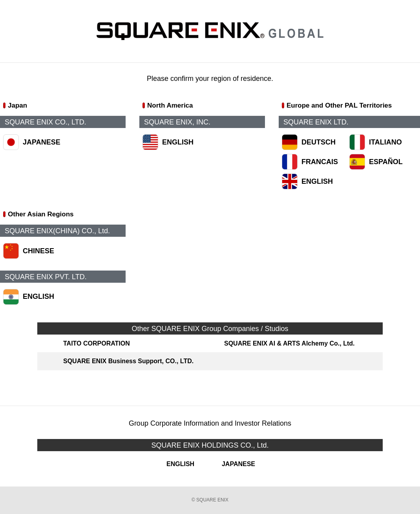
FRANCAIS (320, 162)
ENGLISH (178, 142)
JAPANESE (42, 142)
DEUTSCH (319, 142)
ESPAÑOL (386, 162)
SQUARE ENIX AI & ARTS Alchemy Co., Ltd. (289, 343)
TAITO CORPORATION (97, 343)
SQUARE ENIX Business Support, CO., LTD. (128, 361)
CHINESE (38, 251)
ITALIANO (385, 142)
